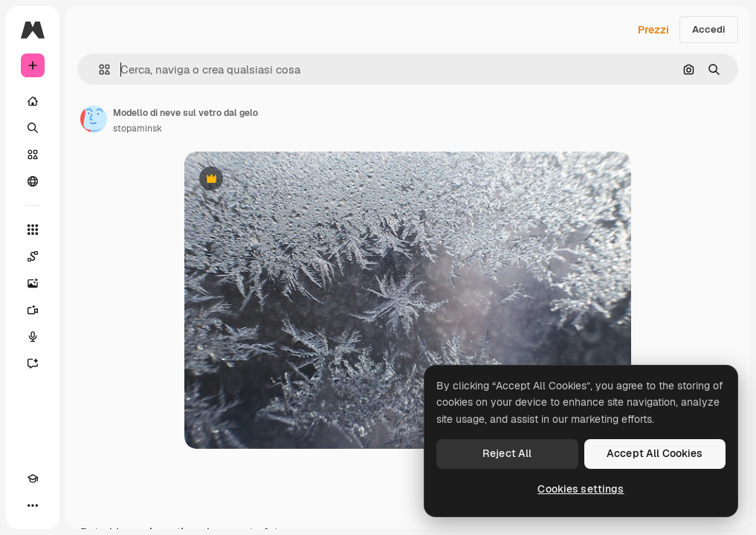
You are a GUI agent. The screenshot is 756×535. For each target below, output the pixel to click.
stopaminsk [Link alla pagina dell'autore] (138, 129)
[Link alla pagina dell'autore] (94, 119)
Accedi (709, 29)
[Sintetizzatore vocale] (33, 337)
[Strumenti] (33, 230)
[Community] (33, 181)
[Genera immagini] (33, 283)
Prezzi (653, 30)
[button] (98, 69)
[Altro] (33, 505)
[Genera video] (33, 310)
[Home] (33, 101)
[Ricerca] (33, 128)
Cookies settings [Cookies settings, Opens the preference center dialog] (581, 489)
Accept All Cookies (655, 453)
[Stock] (33, 155)
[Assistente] (33, 363)
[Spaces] (33, 256)
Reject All (507, 453)
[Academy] (33, 479)
